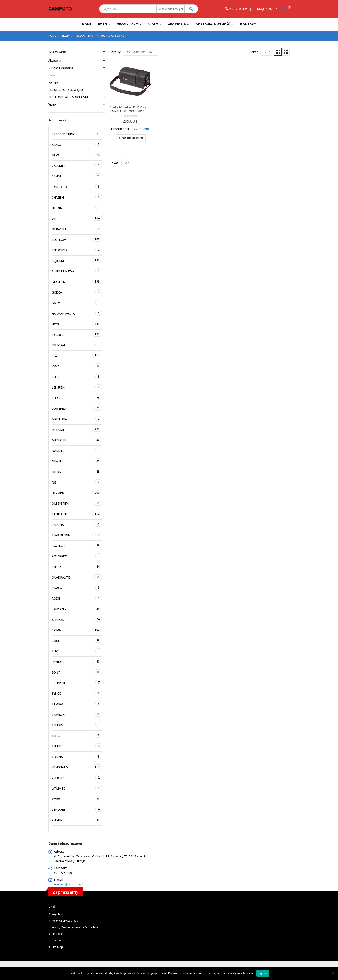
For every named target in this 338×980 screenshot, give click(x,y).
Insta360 (77, 334)
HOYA (77, 324)
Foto (103, 24)
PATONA (77, 524)
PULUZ (77, 566)
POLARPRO (77, 556)
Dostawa (57, 940)
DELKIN (77, 208)
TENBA (77, 735)
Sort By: (115, 52)
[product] (131, 81)
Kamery (53, 82)
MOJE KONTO (267, 9)
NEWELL (77, 461)
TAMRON (77, 714)
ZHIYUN (77, 820)
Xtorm (77, 799)
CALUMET (77, 165)
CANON (77, 176)
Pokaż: (254, 52)
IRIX (77, 355)
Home (87, 24)
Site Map (57, 947)
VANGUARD (77, 767)
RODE (77, 598)
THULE (77, 746)
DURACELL (77, 229)
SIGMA (77, 630)
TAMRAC (77, 704)
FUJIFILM (77, 260)
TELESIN (77, 725)
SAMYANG (77, 609)
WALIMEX (77, 788)
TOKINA (77, 756)
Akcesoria (177, 24)
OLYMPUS (77, 492)
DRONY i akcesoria (61, 68)
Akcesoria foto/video (136, 107)
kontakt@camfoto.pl (68, 884)
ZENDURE (77, 809)
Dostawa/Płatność (213, 24)
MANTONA (77, 419)
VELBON (77, 777)
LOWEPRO (77, 408)
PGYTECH (77, 545)
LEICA (77, 376)
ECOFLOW (77, 239)
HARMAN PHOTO (77, 313)
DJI (77, 218)
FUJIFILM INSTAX (77, 271)
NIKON (77, 471)
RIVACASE (77, 587)
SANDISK (77, 619)
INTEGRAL (77, 345)
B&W (77, 155)
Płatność (57, 934)
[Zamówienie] (141, 52)
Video (153, 24)
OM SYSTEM (77, 503)
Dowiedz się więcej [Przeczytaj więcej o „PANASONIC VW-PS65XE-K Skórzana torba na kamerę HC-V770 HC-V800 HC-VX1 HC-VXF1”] (132, 138)
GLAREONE (77, 281)
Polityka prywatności (65, 921)
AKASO (77, 144)
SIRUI (77, 640)
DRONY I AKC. (128, 24)
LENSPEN (77, 387)
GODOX (77, 292)
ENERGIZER (77, 250)
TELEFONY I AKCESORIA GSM (68, 97)
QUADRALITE (77, 577)
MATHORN (77, 440)
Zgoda (263, 973)
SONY (77, 672)
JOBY (77, 366)
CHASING (77, 197)
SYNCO (77, 693)
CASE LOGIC (77, 186)
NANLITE (77, 450)
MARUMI (77, 429)
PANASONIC (140, 129)
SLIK (77, 651)
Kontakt (248, 24)
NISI (77, 482)
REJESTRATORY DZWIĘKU (65, 90)
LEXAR (77, 397)
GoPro (77, 303)
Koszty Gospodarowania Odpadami (75, 927)
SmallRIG (77, 661)
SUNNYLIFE (77, 682)
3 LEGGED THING (77, 134)
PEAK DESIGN (77, 535)
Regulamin (58, 914)
